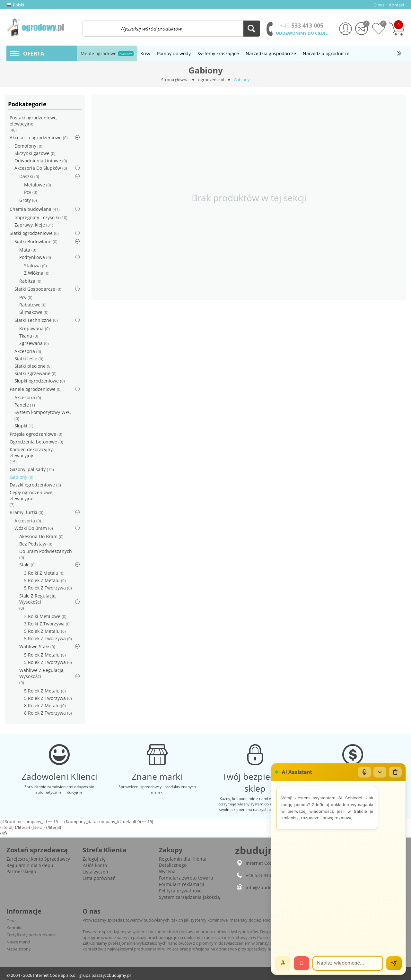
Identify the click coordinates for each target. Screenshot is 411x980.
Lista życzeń (95, 872)
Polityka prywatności (181, 891)
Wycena (167, 871)
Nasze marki (18, 942)
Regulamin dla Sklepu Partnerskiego (30, 868)
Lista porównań (99, 878)
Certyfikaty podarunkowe (31, 935)
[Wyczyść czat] (395, 772)
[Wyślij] (394, 963)
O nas (12, 921)
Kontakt (14, 928)
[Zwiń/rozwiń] (380, 772)
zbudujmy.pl (119, 975)
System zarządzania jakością (189, 897)
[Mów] (283, 963)
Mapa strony (19, 949)
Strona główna (175, 80)
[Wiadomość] (348, 963)
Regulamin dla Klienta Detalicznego (183, 862)
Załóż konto (95, 865)
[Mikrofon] (364, 772)
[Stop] (302, 963)
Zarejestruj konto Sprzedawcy (38, 859)
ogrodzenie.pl (211, 80)
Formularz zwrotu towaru (186, 878)
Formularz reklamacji (182, 884)
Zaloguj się (94, 859)
